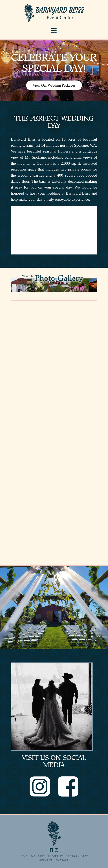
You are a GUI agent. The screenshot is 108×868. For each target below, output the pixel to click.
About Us (46, 860)
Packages (38, 856)
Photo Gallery (77, 856)
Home (23, 856)
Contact (62, 860)
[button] (54, 30)
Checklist (56, 856)
